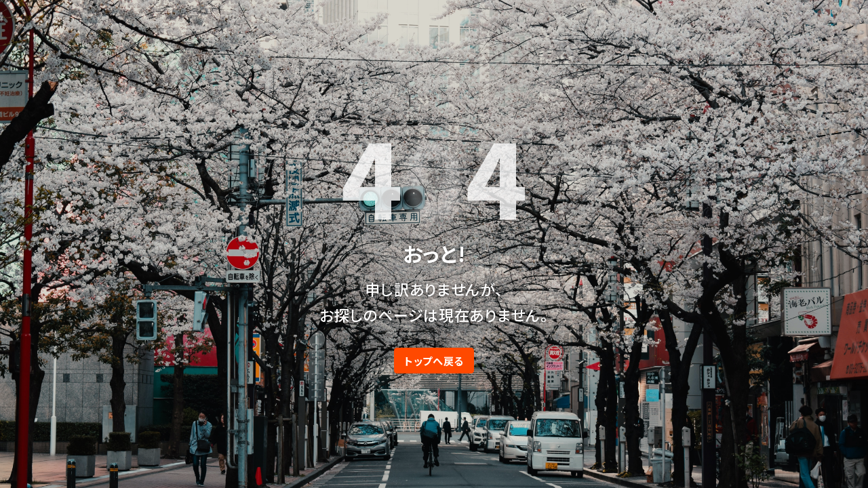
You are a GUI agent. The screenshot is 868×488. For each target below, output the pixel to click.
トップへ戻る (434, 361)
